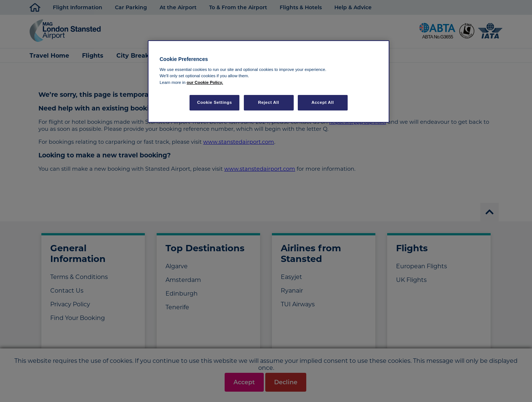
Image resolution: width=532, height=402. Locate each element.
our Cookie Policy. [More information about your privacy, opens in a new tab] (205, 82)
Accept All (323, 102)
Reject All (268, 102)
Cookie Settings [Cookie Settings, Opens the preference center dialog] (214, 102)
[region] (269, 81)
